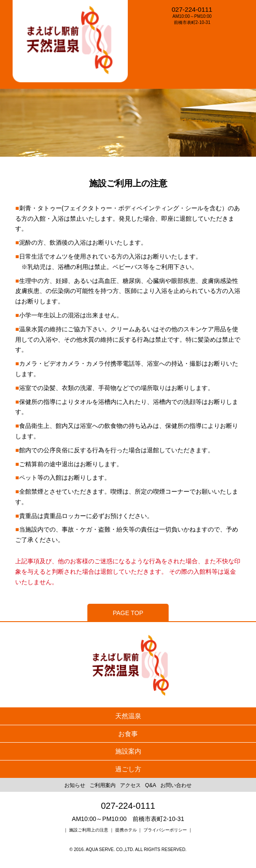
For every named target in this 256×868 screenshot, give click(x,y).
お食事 (128, 734)
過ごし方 (128, 769)
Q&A (151, 785)
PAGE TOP (128, 613)
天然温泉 (128, 716)
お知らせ (75, 785)
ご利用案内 (103, 785)
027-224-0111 (192, 9)
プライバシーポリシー (165, 830)
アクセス (130, 785)
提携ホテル (126, 830)
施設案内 (128, 751)
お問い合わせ (176, 785)
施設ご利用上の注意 (89, 830)
